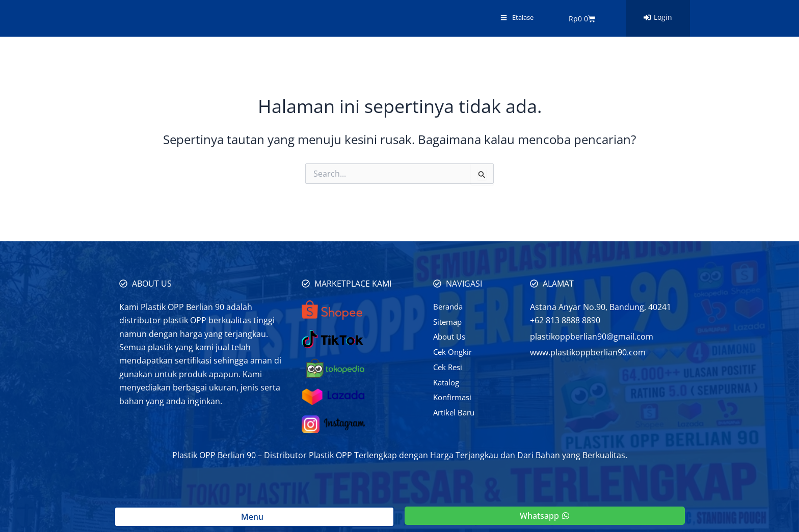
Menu (254, 517)
